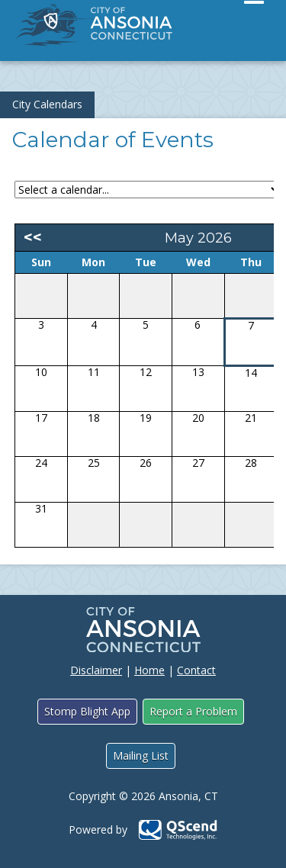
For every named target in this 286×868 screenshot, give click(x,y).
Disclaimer (96, 670)
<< (33, 237)
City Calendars (47, 104)
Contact (196, 670)
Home (149, 670)
